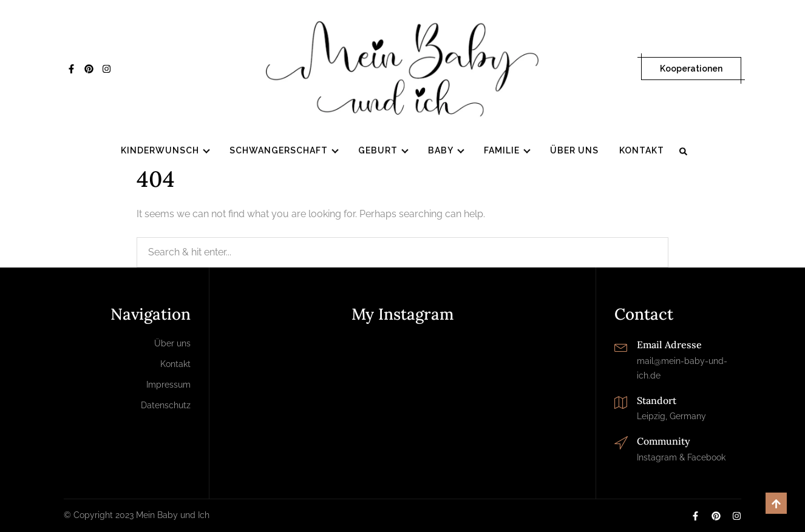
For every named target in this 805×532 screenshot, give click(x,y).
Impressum (168, 385)
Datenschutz (166, 405)
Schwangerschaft (279, 151)
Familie (502, 151)
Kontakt (642, 151)
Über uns (574, 151)
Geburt (378, 151)
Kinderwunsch (160, 151)
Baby (441, 151)
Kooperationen (691, 69)
